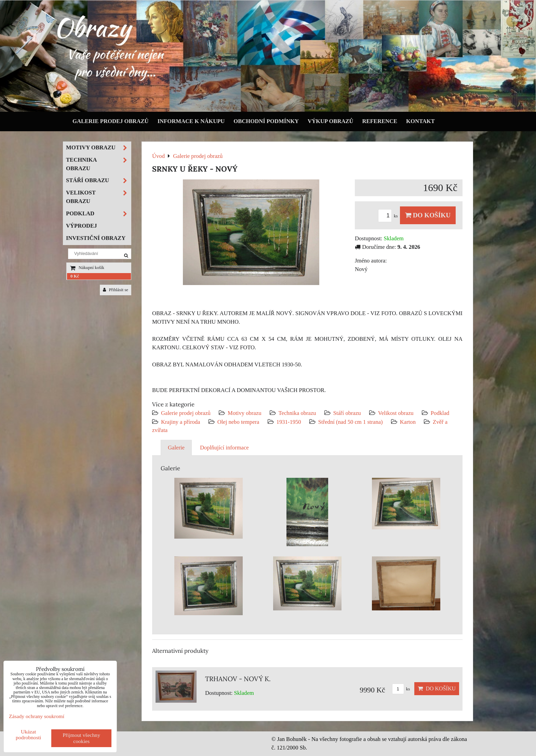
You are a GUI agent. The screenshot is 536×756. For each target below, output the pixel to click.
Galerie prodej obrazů (111, 121)
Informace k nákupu (191, 121)
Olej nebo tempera (238, 422)
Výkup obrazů (330, 121)
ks (389, 216)
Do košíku (428, 215)
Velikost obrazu (396, 413)
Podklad (440, 413)
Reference (380, 121)
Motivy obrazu (244, 413)
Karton (408, 422)
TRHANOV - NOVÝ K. (238, 679)
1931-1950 (289, 422)
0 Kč (75, 276)
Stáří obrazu (347, 413)
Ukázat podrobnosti (29, 734)
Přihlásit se (116, 290)
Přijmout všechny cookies (81, 738)
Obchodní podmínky (266, 121)
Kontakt (420, 121)
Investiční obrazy (96, 238)
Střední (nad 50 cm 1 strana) (351, 422)
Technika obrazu (297, 413)
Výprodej (82, 226)
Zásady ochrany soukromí (37, 716)
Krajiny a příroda (180, 422)
